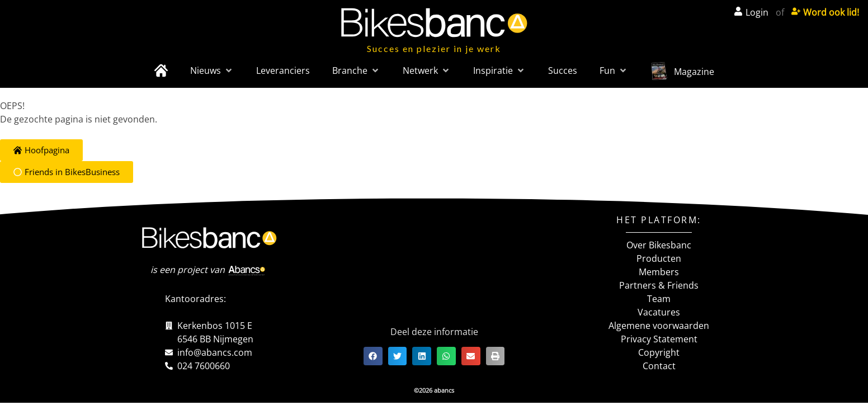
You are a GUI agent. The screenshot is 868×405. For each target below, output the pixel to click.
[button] (212, 70)
